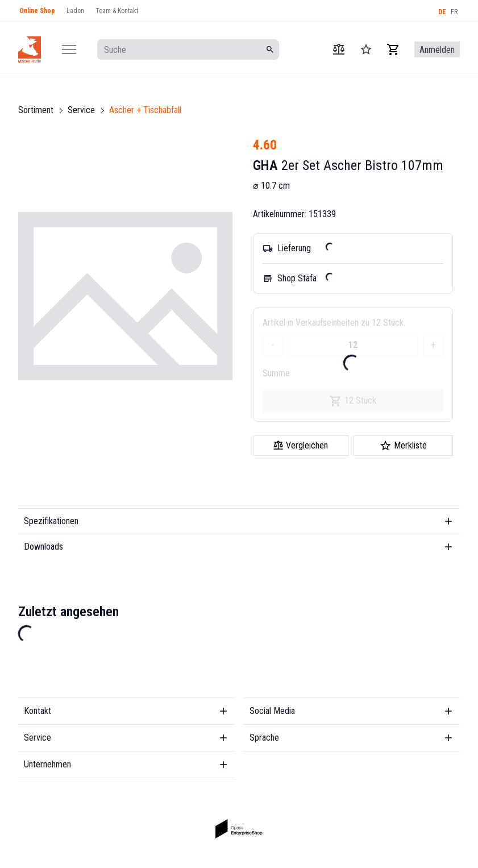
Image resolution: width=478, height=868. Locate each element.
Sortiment (36, 110)
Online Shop (37, 11)
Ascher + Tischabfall (145, 110)
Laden (75, 11)
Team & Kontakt (117, 11)
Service (81, 110)
